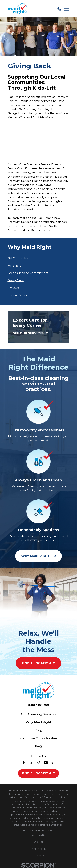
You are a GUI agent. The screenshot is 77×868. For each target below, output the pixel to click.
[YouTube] (46, 763)
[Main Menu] (67, 9)
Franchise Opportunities (38, 738)
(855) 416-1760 (38, 705)
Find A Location (38, 663)
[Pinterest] (53, 763)
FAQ (38, 746)
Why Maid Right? (39, 556)
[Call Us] (59, 9)
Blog (38, 730)
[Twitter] (31, 763)
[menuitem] (39, 258)
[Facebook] (24, 763)
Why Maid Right (38, 722)
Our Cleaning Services (38, 714)
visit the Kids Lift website (37, 230)
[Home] (18, 9)
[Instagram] (38, 763)
